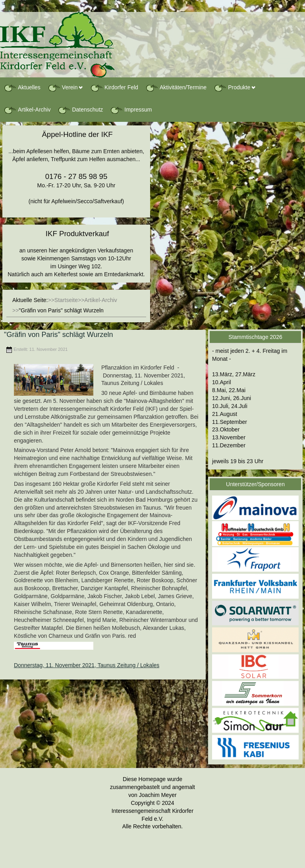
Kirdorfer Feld (114, 88)
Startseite (66, 300)
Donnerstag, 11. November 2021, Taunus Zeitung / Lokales (87, 665)
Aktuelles (22, 88)
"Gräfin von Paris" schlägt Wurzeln (59, 335)
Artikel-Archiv (27, 110)
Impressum (131, 110)
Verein (63, 88)
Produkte (232, 88)
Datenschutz (80, 110)
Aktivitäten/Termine (176, 88)
